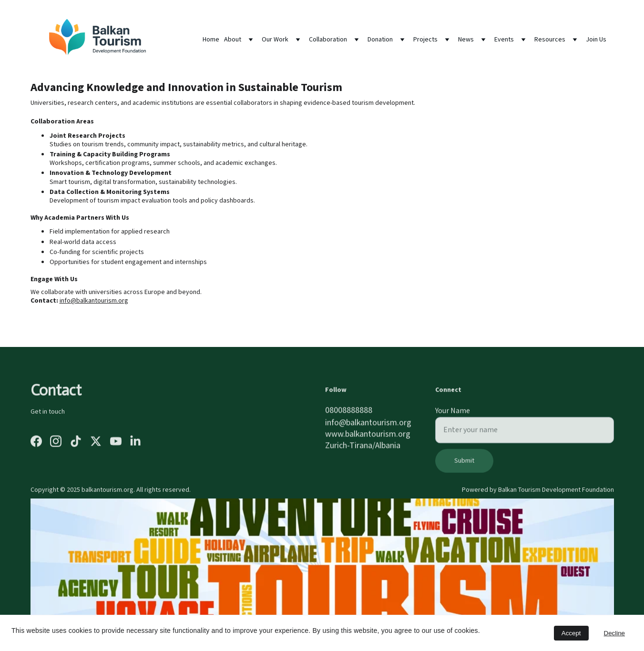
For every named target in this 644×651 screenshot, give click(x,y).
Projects (425, 40)
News (466, 40)
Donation (380, 40)
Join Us (596, 40)
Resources (550, 40)
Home (211, 40)
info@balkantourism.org (94, 302)
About (233, 40)
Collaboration (328, 40)
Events (504, 40)
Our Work (275, 40)
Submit (464, 466)
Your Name (453, 416)
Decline (614, 633)
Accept (571, 633)
